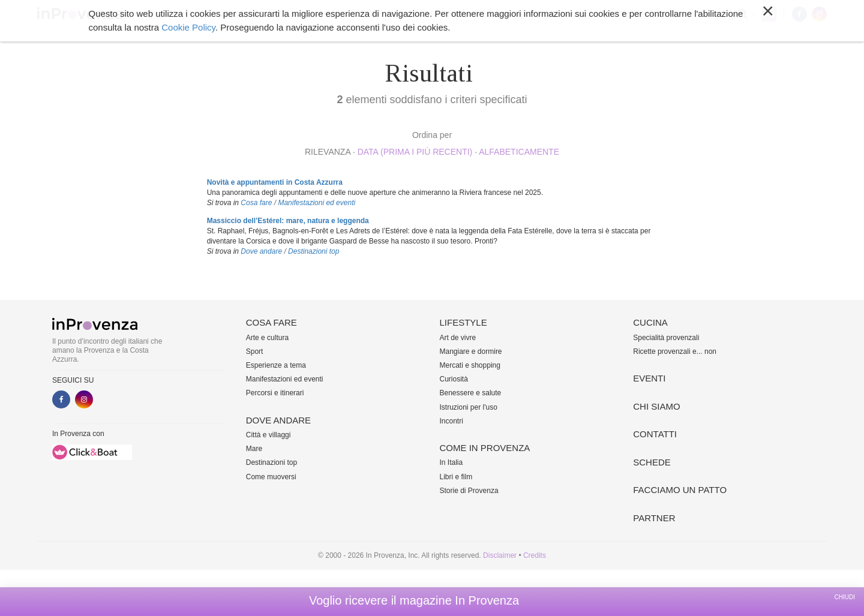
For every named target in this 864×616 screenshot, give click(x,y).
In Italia (451, 462)
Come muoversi (271, 477)
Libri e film (456, 477)
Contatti (655, 434)
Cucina (491, 14)
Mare (254, 449)
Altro (619, 14)
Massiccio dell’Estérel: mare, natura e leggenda (288, 221)
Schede (652, 462)
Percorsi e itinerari (275, 393)
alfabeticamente (519, 152)
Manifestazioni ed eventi (316, 203)
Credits (535, 555)
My (769, 14)
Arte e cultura (267, 338)
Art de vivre (458, 338)
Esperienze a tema (276, 365)
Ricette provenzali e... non (675, 351)
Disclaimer (500, 555)
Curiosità (454, 379)
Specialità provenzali (666, 338)
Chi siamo (576, 14)
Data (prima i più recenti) (415, 152)
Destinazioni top (313, 251)
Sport (255, 351)
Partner (654, 518)
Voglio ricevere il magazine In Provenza (414, 600)
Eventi (531, 14)
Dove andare (303, 14)
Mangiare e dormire (471, 351)
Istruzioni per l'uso (469, 407)
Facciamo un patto (680, 490)
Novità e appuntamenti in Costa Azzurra (275, 182)
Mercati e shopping (470, 365)
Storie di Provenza (469, 491)
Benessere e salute (471, 393)
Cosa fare (244, 14)
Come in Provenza (429, 14)
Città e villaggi (268, 435)
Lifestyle (361, 14)
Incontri (451, 421)
